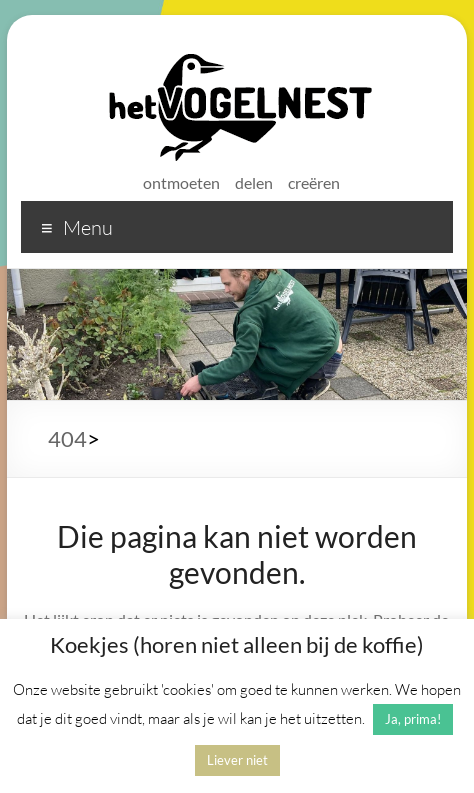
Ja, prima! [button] (413, 719)
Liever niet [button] (237, 760)
